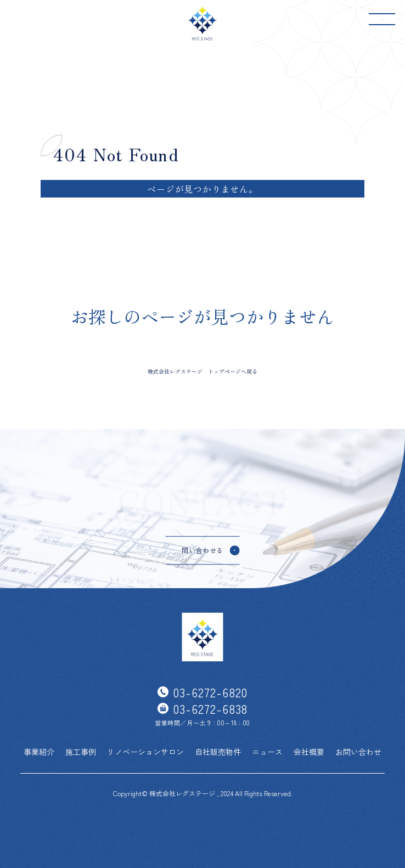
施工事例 (81, 752)
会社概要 (309, 752)
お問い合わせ (358, 752)
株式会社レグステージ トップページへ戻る (203, 371)
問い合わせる (203, 550)
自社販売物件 (218, 752)
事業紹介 (39, 752)
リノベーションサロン (145, 752)
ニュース (267, 752)
